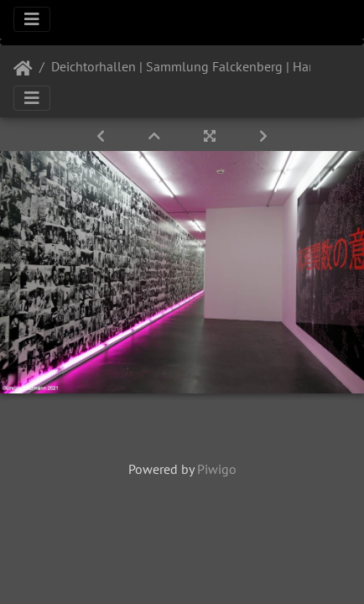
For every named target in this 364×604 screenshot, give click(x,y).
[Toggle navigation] (32, 19)
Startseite (23, 69)
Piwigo (217, 469)
